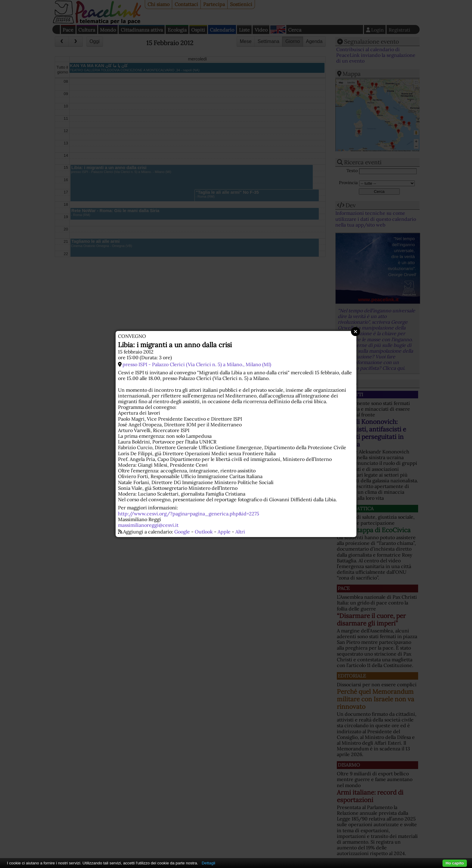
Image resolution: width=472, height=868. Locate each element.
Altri (240, 532)
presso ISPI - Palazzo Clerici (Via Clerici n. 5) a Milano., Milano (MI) (197, 364)
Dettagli (208, 863)
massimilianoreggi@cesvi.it (148, 525)
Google (182, 532)
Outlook (204, 532)
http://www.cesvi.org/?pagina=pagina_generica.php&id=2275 (189, 514)
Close (356, 332)
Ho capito (455, 863)
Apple (224, 532)
